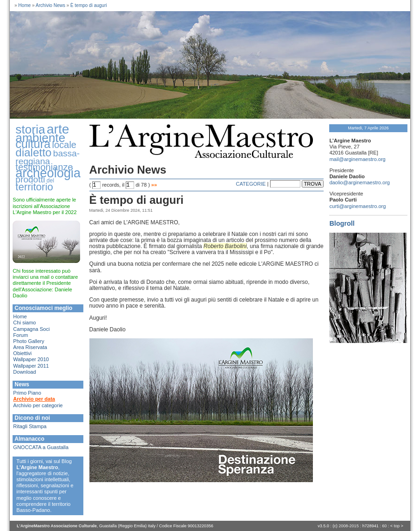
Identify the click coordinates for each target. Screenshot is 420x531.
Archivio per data (34, 399)
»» (154, 185)
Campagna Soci (31, 329)
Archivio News (51, 5)
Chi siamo (24, 323)
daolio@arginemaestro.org (359, 182)
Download (24, 372)
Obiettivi (22, 353)
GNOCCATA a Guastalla (41, 447)
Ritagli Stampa (30, 426)
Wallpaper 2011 (31, 366)
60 (384, 526)
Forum (20, 335)
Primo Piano (27, 393)
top (397, 526)
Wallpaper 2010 (31, 359)
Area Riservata (30, 347)
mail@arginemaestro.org (357, 159)
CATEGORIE (251, 184)
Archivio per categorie (38, 405)
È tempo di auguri (88, 5)
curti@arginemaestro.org (357, 206)
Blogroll (342, 223)
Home (24, 5)
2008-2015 (349, 526)
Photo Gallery (29, 341)
